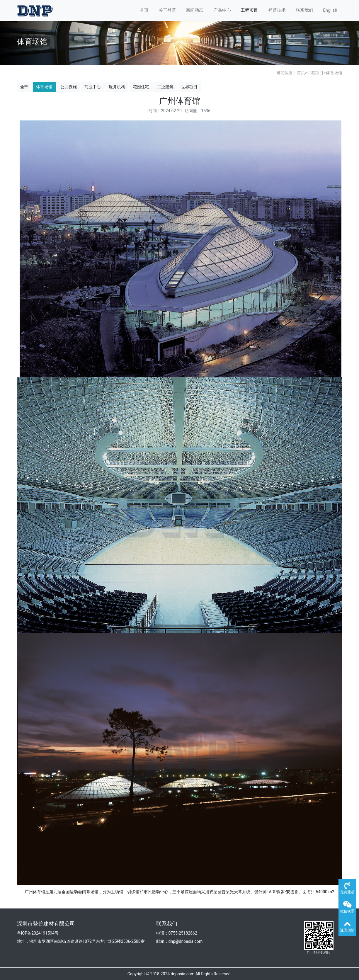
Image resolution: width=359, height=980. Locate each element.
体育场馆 (334, 73)
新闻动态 (195, 10)
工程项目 (249, 10)
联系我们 (304, 10)
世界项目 (189, 87)
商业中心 (93, 87)
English (330, 10)
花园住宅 (141, 87)
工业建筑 (165, 87)
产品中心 (222, 10)
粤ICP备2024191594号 (38, 933)
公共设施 (69, 87)
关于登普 (167, 10)
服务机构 (117, 87)
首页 (144, 10)
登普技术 (277, 10)
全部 (24, 87)
